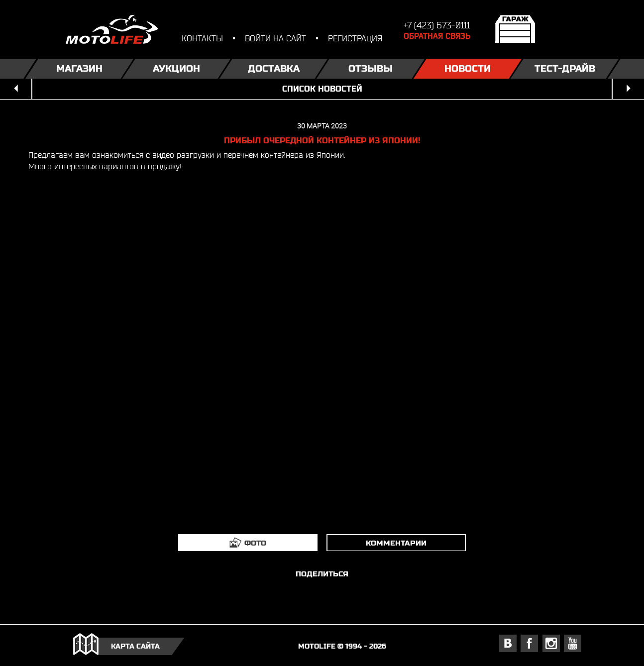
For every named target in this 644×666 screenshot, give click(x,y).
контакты (202, 38)
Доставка (274, 68)
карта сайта (135, 646)
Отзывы (371, 68)
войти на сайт (275, 38)
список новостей (322, 89)
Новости (468, 68)
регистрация (355, 38)
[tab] (248, 543)
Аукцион (176, 68)
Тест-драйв (565, 68)
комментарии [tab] (396, 543)
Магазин (79, 68)
